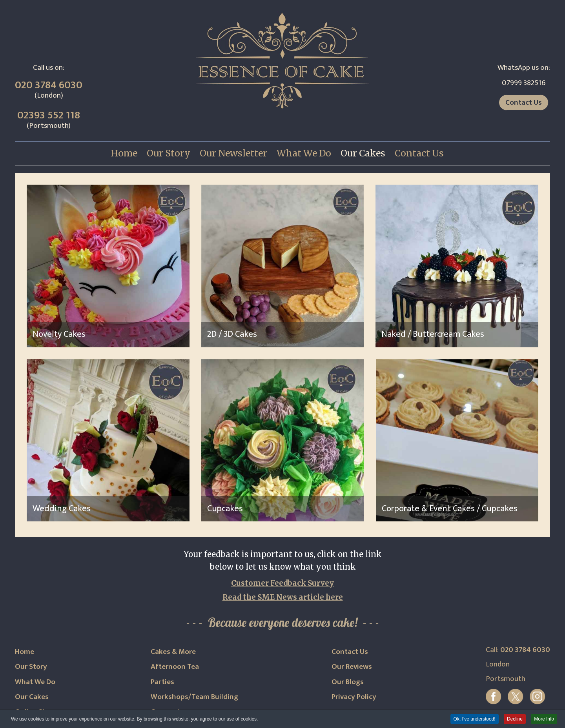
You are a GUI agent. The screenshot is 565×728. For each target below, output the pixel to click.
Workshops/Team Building (194, 697)
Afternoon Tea (175, 666)
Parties (162, 682)
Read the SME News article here (283, 597)
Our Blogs (348, 682)
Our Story (31, 666)
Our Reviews (352, 666)
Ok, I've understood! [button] (475, 719)
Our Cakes (32, 697)
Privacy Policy (354, 697)
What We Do (35, 682)
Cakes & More (173, 652)
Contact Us (524, 102)
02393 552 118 (49, 115)
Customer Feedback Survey (282, 583)
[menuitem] (124, 153)
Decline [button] (515, 719)
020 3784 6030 (49, 85)
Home (25, 652)
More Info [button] (544, 719)
